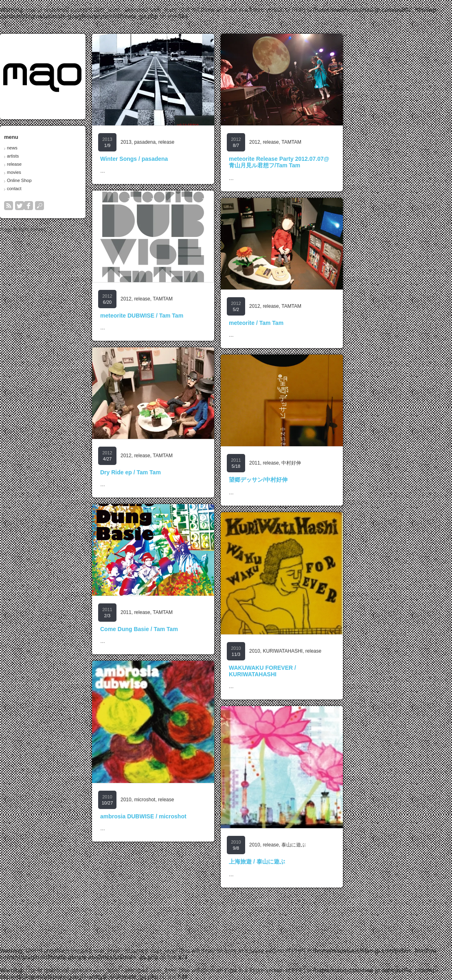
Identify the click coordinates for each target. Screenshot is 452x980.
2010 (308, 651)
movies (67, 172)
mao (61, 229)
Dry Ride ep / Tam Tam (183, 472)
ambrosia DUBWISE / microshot (196, 816)
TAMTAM (344, 142)
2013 (179, 142)
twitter (72, 206)
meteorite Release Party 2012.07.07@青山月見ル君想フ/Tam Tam (332, 162)
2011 (308, 463)
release (67, 164)
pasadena (198, 142)
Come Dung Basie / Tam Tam (192, 629)
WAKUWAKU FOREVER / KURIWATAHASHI (315, 671)
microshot (197, 800)
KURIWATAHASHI (336, 651)
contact (67, 189)
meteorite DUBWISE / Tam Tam (195, 316)
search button (92, 206)
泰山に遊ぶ (347, 845)
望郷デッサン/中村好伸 (311, 480)
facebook (81, 206)
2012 (308, 142)
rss (61, 206)
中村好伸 (344, 463)
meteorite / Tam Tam (309, 323)
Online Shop (72, 180)
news (65, 148)
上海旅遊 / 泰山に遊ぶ (310, 862)
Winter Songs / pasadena (187, 159)
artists (66, 156)
